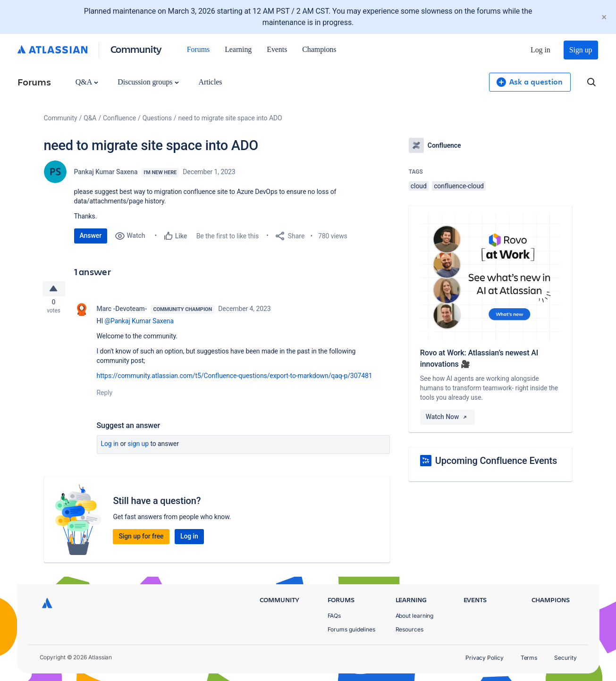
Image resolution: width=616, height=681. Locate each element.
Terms (529, 658)
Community (136, 49)
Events (277, 49)
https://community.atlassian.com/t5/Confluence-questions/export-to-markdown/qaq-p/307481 (235, 378)
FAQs (334, 616)
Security (565, 658)
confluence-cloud (459, 186)
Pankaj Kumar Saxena (106, 172)
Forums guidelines (352, 629)
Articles (210, 82)
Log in (540, 50)
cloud (419, 186)
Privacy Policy (485, 658)
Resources (409, 629)
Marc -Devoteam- (122, 311)
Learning (238, 49)
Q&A (87, 82)
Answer (91, 235)
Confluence (119, 118)
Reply (105, 395)
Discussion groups (148, 82)
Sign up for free (141, 539)
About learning (415, 616)
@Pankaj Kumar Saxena (139, 324)
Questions (157, 118)
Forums (198, 49)
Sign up (581, 50)
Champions (319, 49)
